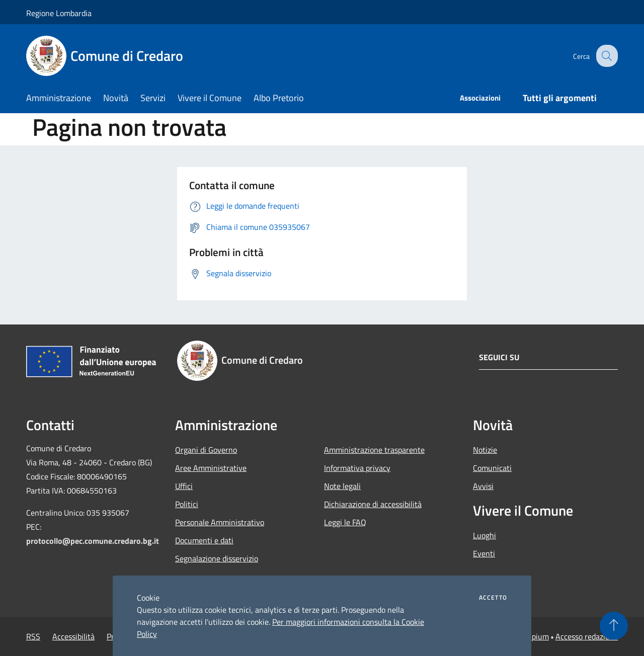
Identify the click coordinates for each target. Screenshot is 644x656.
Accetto (493, 598)
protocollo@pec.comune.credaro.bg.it (93, 541)
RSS (33, 636)
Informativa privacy (357, 468)
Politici (187, 504)
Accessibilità (73, 636)
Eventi (484, 553)
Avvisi (483, 486)
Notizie (485, 450)
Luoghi (485, 535)
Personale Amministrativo (220, 522)
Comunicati (492, 468)
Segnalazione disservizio (217, 558)
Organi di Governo (206, 450)
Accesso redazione (587, 636)
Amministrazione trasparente (374, 450)
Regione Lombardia (59, 13)
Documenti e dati (204, 540)
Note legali (342, 486)
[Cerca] (606, 56)
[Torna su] (614, 626)
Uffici (184, 486)
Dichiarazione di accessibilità (373, 504)
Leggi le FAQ (345, 522)
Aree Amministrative (211, 468)
